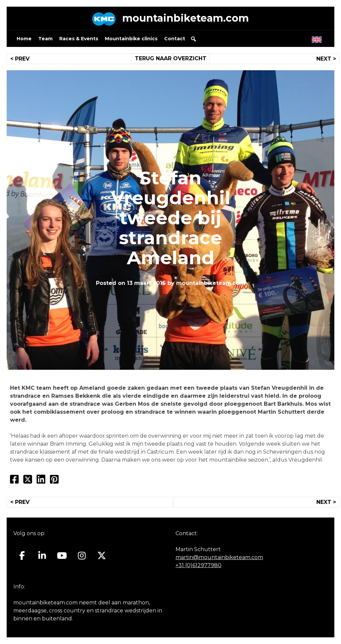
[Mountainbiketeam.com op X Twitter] (102, 556)
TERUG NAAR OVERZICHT (171, 58)
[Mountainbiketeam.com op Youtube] (62, 556)
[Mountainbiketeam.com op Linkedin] (42, 556)
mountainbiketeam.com (185, 18)
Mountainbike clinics (131, 39)
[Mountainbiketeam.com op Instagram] (82, 556)
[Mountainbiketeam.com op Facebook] (22, 556)
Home (24, 39)
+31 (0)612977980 (198, 565)
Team (45, 39)
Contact (175, 39)
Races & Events (79, 39)
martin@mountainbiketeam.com (219, 557)
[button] (193, 39)
